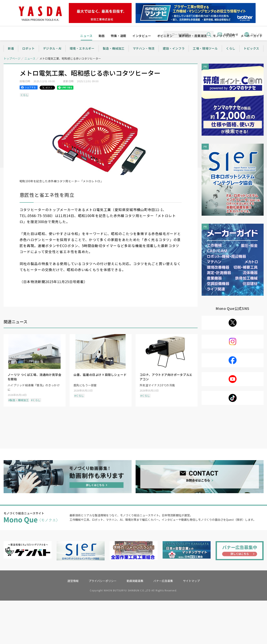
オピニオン (165, 43)
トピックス (251, 56)
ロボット (28, 56)
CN (260, 34)
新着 (11, 56)
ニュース (86, 43)
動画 (102, 43)
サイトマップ (191, 624)
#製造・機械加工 (19, 408)
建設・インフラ (174, 56)
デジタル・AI (52, 56)
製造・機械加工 (114, 56)
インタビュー (142, 43)
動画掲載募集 (135, 624)
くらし (231, 56)
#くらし (36, 408)
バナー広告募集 (163, 624)
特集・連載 (119, 43)
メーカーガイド (251, 43)
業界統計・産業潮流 (193, 43)
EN (253, 34)
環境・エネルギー (82, 56)
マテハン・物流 (144, 56)
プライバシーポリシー (103, 624)
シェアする (30, 95)
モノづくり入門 (224, 43)
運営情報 (73, 624)
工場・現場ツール (205, 56)
